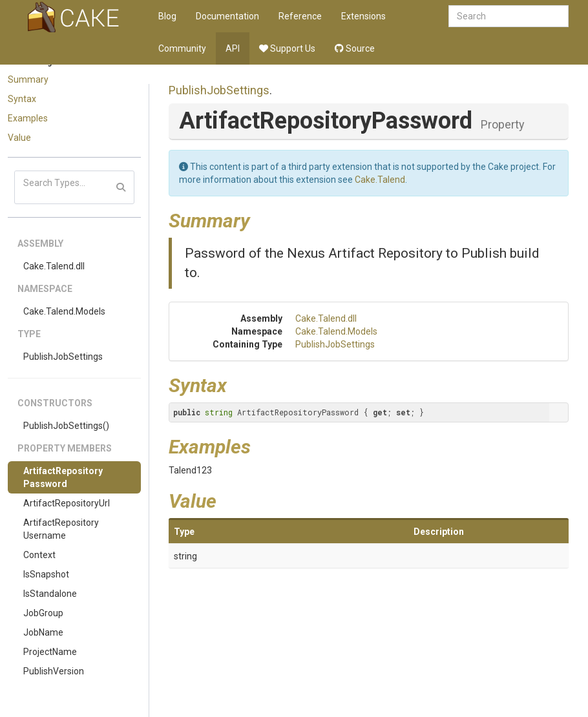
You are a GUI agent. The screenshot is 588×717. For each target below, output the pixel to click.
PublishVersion (54, 671)
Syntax (22, 99)
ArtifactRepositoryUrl (67, 503)
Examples (28, 118)
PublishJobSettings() (66, 426)
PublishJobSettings (63, 357)
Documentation (227, 16)
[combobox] (509, 16)
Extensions (363, 16)
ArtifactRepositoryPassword (63, 477)
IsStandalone (50, 594)
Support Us (287, 48)
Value (19, 138)
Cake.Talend (380, 180)
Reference (300, 16)
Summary (28, 79)
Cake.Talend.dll (54, 266)
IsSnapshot (46, 574)
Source (355, 48)
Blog (167, 16)
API (233, 48)
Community (182, 48)
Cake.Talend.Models (64, 311)
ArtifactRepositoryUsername (61, 529)
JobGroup (43, 613)
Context (39, 555)
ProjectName (50, 652)
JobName (43, 632)
